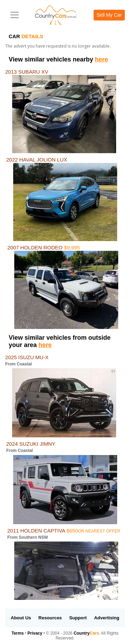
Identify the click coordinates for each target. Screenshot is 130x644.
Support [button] (78, 618)
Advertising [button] (107, 618)
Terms (18, 633)
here (102, 59)
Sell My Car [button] (109, 15)
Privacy (35, 633)
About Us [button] (21, 618)
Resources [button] (50, 618)
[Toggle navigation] (15, 15)
